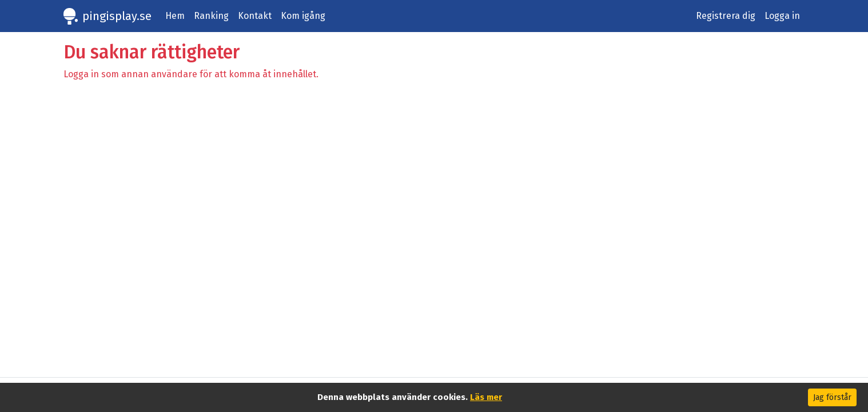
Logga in (782, 16)
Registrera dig (726, 16)
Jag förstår (832, 397)
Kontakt (255, 16)
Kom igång (303, 16)
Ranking (211, 16)
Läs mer (486, 397)
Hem (175, 16)
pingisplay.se (117, 16)
